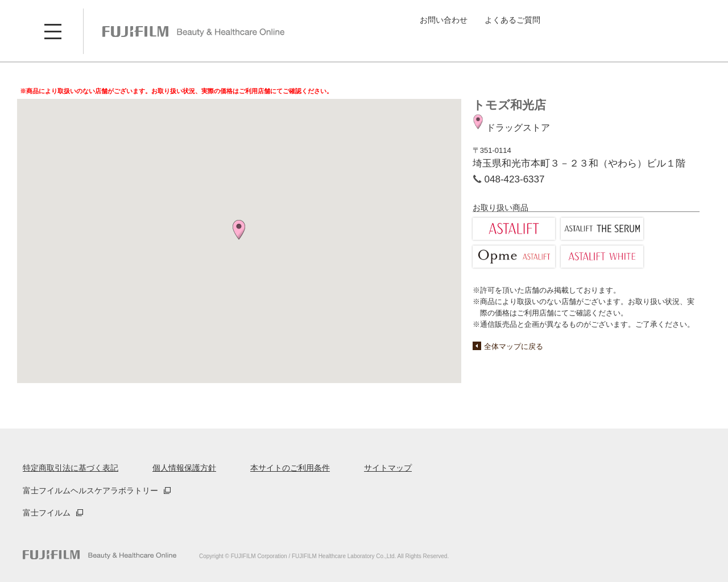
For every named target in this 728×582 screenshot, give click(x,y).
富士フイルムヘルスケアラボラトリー (90, 490)
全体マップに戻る (514, 346)
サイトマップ (388, 468)
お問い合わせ (444, 20)
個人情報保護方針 (184, 468)
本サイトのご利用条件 (290, 468)
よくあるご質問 (512, 20)
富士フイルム (47, 513)
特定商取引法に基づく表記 (71, 468)
